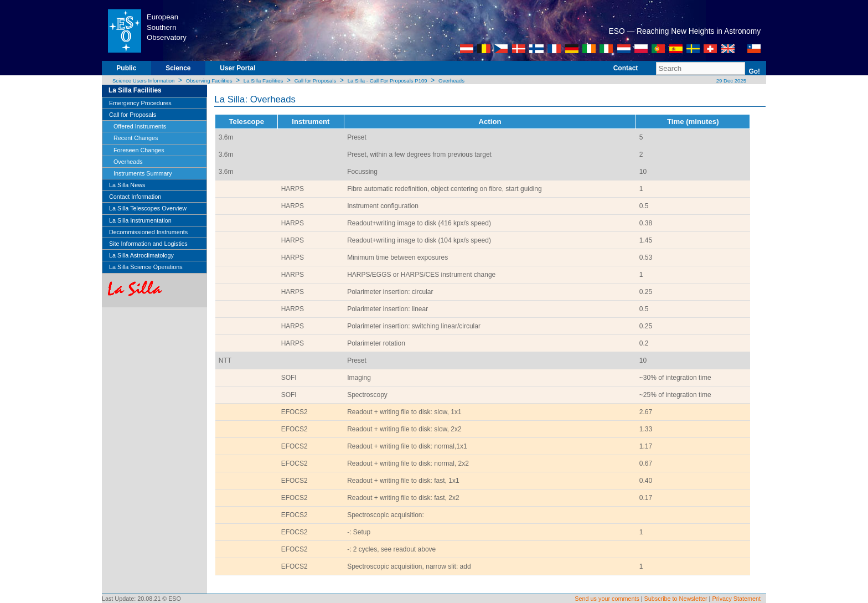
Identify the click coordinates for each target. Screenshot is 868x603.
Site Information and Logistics (148, 244)
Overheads (451, 81)
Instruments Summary (143, 173)
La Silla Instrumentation (140, 220)
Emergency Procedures (140, 103)
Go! (754, 71)
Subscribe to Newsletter (676, 599)
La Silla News (127, 185)
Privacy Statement (736, 599)
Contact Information (135, 197)
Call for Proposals (316, 81)
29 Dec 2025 (730, 81)
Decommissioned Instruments (148, 232)
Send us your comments (607, 599)
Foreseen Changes (139, 150)
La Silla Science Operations (146, 267)
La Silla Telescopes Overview (148, 208)
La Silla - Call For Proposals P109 (387, 81)
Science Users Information (144, 81)
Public (126, 68)
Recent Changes (136, 138)
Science (178, 68)
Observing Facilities (209, 81)
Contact (626, 68)
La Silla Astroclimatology (141, 255)
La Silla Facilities (263, 81)
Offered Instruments (140, 126)
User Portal (237, 68)
